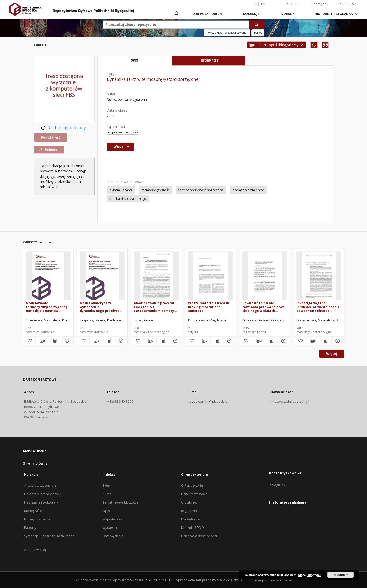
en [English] (263, 4)
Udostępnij (320, 4)
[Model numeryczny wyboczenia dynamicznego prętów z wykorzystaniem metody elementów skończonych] (102, 276)
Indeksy (287, 14)
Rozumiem (341, 575)
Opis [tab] (134, 61)
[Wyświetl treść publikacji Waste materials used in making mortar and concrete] (217, 341)
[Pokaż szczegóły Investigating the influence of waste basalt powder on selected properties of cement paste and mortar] (337, 341)
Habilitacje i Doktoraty (41, 502)
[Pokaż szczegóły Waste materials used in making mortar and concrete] (229, 341)
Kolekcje (251, 14)
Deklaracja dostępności (199, 536)
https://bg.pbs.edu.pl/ (290, 402)
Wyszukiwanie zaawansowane (227, 33)
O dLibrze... (190, 502)
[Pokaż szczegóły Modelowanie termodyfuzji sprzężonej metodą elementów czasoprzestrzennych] (66, 341)
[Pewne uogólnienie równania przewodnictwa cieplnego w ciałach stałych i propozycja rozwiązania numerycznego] (265, 276)
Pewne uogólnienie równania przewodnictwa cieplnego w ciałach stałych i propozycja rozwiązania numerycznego (263, 307)
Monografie (33, 511)
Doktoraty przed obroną (43, 494)
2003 (110, 116)
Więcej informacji (309, 575)
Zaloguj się (348, 4)
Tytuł (106, 485)
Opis (106, 511)
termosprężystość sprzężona (201, 190)
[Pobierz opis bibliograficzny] (42, 341)
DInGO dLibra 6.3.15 (159, 580)
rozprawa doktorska (122, 132)
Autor (107, 494)
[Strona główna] (176, 14)
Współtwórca (113, 519)
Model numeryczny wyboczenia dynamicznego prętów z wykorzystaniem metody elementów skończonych (100, 307)
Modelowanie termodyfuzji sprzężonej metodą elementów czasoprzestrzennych (46, 307)
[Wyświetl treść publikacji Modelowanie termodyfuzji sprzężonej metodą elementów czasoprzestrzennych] (54, 341)
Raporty (30, 528)
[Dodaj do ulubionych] (314, 45)
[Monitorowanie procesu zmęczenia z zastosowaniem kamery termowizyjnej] (156, 276)
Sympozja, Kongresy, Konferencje (49, 536)
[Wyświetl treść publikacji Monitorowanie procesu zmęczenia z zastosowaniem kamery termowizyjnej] (163, 341)
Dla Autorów (190, 519)
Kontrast (293, 4)
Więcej (332, 354)
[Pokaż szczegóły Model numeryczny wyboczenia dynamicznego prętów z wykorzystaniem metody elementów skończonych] (120, 341)
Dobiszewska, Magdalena (127, 100)
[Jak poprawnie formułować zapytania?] (258, 33)
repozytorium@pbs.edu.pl (208, 402)
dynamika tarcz (121, 190)
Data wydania (113, 536)
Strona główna (36, 463)
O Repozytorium (193, 485)
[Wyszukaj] (257, 24)
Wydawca (110, 528)
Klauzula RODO (193, 528)
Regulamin (189, 511)
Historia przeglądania (336, 14)
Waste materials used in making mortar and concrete (209, 307)
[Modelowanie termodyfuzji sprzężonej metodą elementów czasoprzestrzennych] (48, 276)
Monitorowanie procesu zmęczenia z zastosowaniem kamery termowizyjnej (154, 307)
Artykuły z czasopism (40, 485)
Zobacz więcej (35, 550)
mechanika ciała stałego (128, 199)
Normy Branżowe (37, 519)
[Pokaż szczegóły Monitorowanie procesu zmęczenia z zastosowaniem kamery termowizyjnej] (175, 341)
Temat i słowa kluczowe (120, 502)
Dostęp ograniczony (60, 128)
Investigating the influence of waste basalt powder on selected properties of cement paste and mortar (318, 307)
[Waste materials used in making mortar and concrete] (211, 276)
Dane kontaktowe (194, 494)
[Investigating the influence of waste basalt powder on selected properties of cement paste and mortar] (319, 276)
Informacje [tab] (209, 60)
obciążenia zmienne (248, 190)
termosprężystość (155, 190)
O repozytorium (208, 14)
